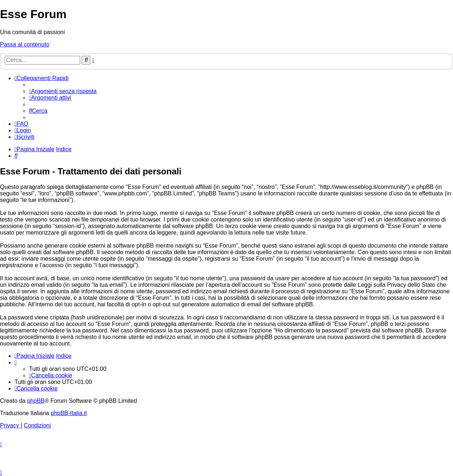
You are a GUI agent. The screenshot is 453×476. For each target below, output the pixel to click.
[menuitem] (63, 91)
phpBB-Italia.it (69, 413)
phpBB (36, 401)
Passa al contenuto (25, 44)
